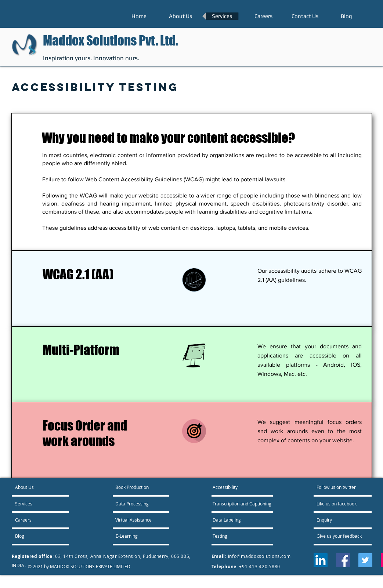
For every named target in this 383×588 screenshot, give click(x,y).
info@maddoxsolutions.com (259, 556)
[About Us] (43, 487)
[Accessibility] (233, 487)
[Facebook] (343, 560)
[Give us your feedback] (343, 536)
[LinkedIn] (321, 560)
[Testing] (239, 536)
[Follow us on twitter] (337, 487)
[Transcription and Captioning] (242, 504)
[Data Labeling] (232, 520)
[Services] (36, 504)
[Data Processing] (132, 504)
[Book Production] (132, 487)
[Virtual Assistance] (134, 520)
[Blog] (35, 536)
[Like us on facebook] (339, 504)
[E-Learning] (135, 536)
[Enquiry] (336, 520)
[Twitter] (365, 560)
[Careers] (35, 520)
